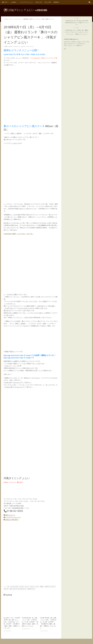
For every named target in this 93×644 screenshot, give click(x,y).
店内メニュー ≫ (10, 515)
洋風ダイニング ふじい (50, 586)
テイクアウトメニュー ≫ (13, 517)
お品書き (14, 2)
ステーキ (21, 586)
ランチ (37, 586)
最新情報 (27, 19)
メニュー (32, 586)
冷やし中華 (48, 2)
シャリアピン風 (14, 586)
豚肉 (46, 19)
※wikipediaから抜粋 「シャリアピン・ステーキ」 (20, 234)
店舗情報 (56, 2)
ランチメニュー (19, 19)
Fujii (65, 49)
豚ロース (6, 589)
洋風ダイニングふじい (37, 19)
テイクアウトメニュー (26, 2)
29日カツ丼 (39, 2)
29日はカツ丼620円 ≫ (12, 519)
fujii (6, 46)
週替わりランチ (53, 19)
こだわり (6, 19)
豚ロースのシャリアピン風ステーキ (18, 589)
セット (12, 19)
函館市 (42, 586)
